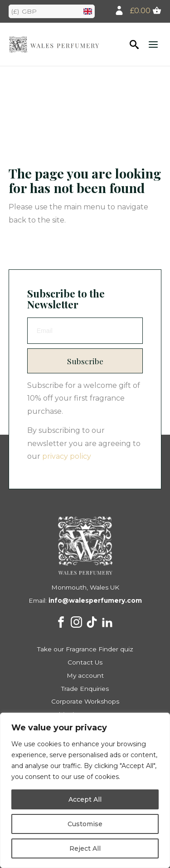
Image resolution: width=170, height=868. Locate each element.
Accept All (85, 799)
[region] (85, 790)
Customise (85, 824)
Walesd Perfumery (54, 44)
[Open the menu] (153, 44)
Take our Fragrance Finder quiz (85, 649)
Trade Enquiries (85, 689)
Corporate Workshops (85, 701)
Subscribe (85, 361)
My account (85, 675)
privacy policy (67, 456)
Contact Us (85, 662)
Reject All (85, 848)
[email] (85, 331)
